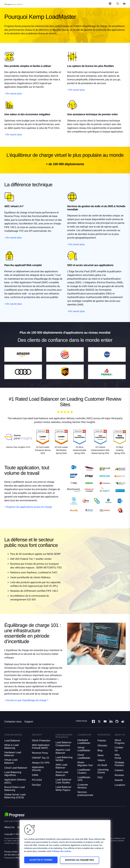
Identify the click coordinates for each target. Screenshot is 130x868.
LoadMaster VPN (84, 779)
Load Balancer (12, 741)
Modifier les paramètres (78, 860)
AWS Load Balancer (61, 766)
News (101, 755)
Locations (120, 785)
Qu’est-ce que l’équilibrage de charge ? (28, 700)
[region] (65, 844)
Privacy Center (11, 852)
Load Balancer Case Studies (63, 781)
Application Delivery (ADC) (15, 781)
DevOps (36, 785)
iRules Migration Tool (85, 764)
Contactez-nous (13, 722)
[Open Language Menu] (110, 4)
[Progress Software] (15, 815)
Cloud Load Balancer (16, 768)
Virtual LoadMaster (84, 749)
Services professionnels (85, 794)
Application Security (38, 769)
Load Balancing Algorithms (13, 774)
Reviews (119, 775)
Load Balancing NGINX (64, 759)
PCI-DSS (37, 780)
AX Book (102, 765)
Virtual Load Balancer (11, 761)
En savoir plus (14, 94)
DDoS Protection (41, 741)
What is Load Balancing (11, 746)
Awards (119, 780)
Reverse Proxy (40, 753)
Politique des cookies (61, 852)
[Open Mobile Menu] (124, 4)
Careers (119, 770)
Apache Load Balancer (63, 751)
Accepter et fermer (40, 860)
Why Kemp (118, 756)
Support (29, 722)
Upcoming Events (103, 771)
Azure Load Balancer (62, 774)
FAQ (100, 777)
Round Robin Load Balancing (15, 789)
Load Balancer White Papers (63, 788)
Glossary (102, 745)
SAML (35, 775)
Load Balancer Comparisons (63, 744)
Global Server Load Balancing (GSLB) (15, 796)
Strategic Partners (119, 764)
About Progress (119, 742)
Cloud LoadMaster (84, 756)
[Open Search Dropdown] (117, 4)
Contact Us (119, 749)
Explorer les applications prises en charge (29, 507)
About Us (9, 827)
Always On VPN (41, 763)
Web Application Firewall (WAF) (41, 746)
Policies (102, 741)
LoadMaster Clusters (84, 771)
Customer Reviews (83, 786)
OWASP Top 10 (40, 758)
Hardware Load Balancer (13, 754)
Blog (100, 750)
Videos (101, 760)
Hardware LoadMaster (84, 742)
